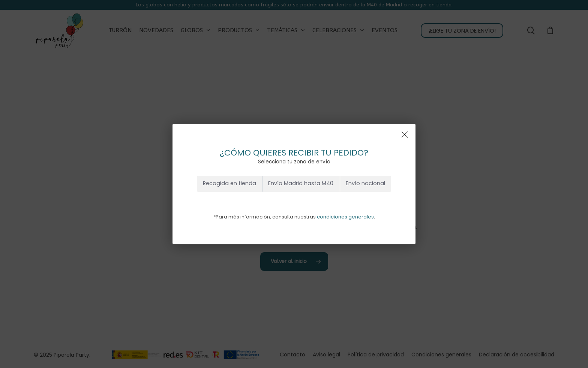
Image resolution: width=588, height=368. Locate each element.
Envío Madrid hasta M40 (301, 183)
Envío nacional (365, 183)
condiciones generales (345, 217)
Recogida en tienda (229, 183)
